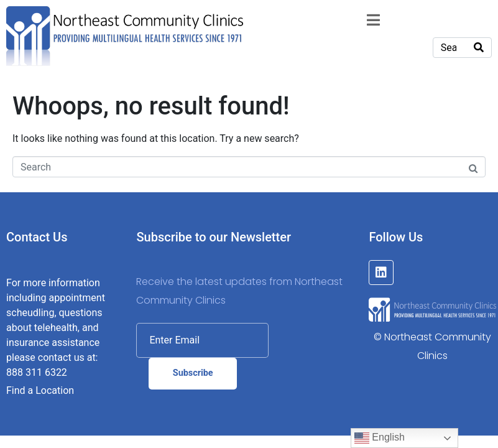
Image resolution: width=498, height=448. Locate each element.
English (380, 438)
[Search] (479, 48)
